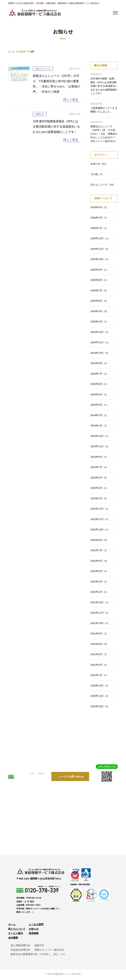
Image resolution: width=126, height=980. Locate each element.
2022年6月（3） (99, 562)
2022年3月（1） (99, 583)
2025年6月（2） (99, 302)
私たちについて (17, 930)
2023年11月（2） (100, 448)
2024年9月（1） (99, 364)
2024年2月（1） (99, 416)
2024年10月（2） (100, 354)
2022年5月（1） (99, 572)
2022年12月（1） (100, 510)
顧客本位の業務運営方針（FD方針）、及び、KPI (38, 956)
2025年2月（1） (99, 323)
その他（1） (97, 175)
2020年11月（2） (100, 697)
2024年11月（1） (100, 344)
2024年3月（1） (99, 406)
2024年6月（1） (99, 385)
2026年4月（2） (99, 208)
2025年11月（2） (100, 250)
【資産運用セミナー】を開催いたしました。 (104, 109)
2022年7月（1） (99, 552)
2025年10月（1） (100, 260)
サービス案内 (16, 935)
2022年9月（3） (99, 541)
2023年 (22, 53)
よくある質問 (36, 926)
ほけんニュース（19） (103, 186)
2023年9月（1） (99, 458)
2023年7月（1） (99, 468)
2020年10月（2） (100, 707)
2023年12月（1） (100, 437)
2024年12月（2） (100, 333)
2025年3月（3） (99, 312)
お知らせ (34, 930)
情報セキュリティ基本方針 (49, 951)
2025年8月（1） (99, 281)
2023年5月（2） (99, 479)
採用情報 (34, 935)
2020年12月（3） (100, 687)
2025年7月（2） (99, 292)
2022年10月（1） (100, 531)
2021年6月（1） (99, 656)
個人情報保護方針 (21, 947)
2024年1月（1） (99, 427)
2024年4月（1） (99, 396)
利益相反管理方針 (21, 951)
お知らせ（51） (99, 165)
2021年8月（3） (99, 645)
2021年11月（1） (100, 614)
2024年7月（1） (99, 375)
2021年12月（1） (100, 603)
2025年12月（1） (100, 240)
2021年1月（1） (99, 676)
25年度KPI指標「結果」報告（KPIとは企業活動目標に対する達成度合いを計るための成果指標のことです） (104, 85)
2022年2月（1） (99, 593)
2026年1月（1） (99, 229)
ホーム (11, 53)
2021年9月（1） (99, 635)
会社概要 (13, 939)
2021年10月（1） (100, 624)
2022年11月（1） (100, 520)
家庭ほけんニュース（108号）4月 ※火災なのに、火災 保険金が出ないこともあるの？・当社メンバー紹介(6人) (104, 133)
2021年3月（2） (99, 666)
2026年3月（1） (99, 219)
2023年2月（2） (99, 499)
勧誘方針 (39, 947)
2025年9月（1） (99, 271)
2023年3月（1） (99, 489)
